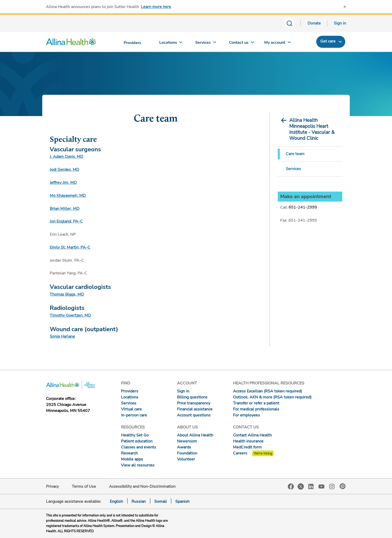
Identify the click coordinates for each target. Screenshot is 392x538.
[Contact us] (242, 44)
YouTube (321, 486)
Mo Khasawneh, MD (68, 196)
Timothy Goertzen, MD (70, 315)
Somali (160, 501)
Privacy (52, 486)
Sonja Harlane (62, 336)
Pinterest (342, 486)
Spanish (182, 501)
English (116, 501)
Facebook (291, 487)
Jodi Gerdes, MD (64, 170)
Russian (139, 501)
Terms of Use (84, 486)
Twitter (301, 486)
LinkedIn (311, 486)
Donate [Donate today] (314, 23)
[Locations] (171, 44)
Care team (295, 154)
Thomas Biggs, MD (67, 294)
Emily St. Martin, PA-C (70, 247)
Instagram (332, 486)
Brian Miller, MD (65, 209)
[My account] (277, 44)
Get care (328, 41)
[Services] (206, 44)
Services (293, 169)
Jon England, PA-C (66, 221)
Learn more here (156, 7)
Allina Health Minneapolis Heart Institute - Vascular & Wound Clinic (312, 129)
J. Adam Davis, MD (66, 157)
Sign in (340, 23)
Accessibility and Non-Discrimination (142, 486)
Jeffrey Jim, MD (63, 183)
